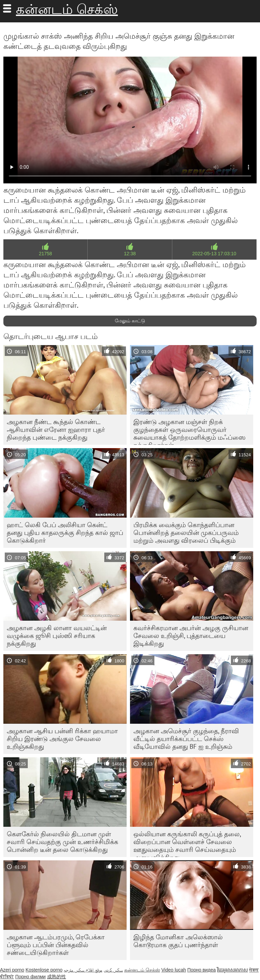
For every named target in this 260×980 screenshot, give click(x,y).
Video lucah (174, 970)
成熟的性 (57, 977)
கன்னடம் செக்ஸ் (67, 9)
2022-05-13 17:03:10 (214, 254)
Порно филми (30, 977)
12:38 (130, 254)
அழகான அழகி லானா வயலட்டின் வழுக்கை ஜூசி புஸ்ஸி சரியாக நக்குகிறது (57, 636)
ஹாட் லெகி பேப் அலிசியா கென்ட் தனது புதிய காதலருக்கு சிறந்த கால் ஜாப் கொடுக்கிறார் (65, 533)
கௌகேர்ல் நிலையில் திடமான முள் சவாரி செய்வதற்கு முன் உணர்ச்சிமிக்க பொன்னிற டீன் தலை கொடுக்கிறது (62, 842)
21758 (46, 254)
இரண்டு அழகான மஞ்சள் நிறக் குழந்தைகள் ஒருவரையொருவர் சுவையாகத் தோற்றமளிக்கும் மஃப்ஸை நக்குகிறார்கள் (189, 431)
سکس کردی (113, 970)
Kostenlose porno (44, 970)
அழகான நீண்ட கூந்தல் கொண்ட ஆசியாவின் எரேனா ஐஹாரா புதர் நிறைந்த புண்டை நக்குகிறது (56, 429)
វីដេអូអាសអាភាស (232, 970)
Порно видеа (201, 970)
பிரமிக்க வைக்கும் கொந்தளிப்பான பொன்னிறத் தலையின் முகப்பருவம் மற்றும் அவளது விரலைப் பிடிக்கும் (186, 533)
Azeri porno (12, 970)
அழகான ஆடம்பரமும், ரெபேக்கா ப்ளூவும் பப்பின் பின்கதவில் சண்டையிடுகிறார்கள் (56, 945)
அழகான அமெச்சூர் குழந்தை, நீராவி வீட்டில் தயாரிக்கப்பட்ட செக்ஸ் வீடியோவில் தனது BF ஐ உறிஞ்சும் (186, 739)
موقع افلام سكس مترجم (83, 970)
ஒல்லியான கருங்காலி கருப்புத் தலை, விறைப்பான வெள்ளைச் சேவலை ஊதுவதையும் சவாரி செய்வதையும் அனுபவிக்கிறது (187, 843)
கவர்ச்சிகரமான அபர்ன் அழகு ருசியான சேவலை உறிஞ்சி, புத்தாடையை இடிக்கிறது (191, 636)
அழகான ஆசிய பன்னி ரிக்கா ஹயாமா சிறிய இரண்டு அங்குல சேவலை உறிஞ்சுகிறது (62, 739)
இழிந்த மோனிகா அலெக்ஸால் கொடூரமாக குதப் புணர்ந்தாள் (178, 941)
